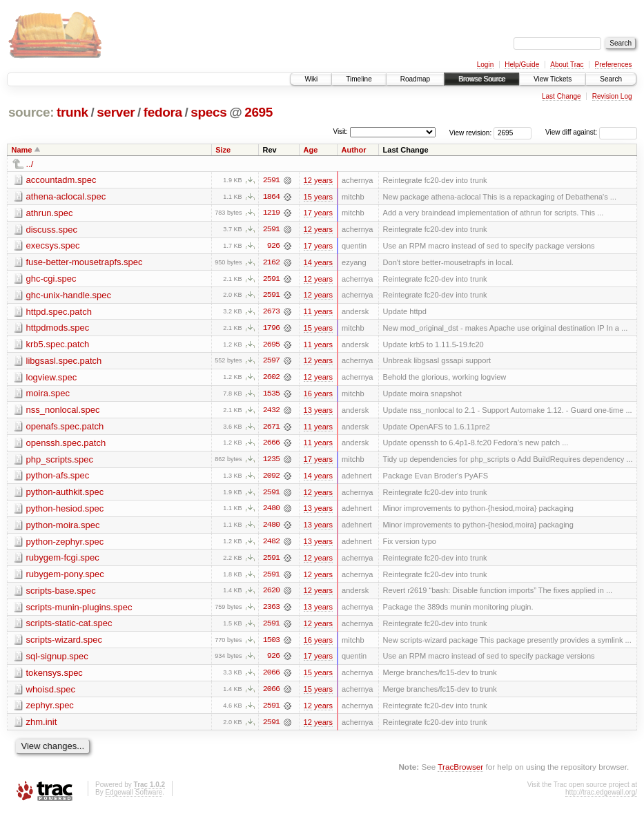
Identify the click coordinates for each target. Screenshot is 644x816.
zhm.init (42, 727)
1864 (271, 197)
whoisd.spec (51, 693)
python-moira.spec (63, 528)
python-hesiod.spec (65, 511)
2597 (271, 362)
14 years (318, 263)
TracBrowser (460, 771)
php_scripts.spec (60, 462)
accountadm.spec (61, 180)
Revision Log (612, 96)
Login (485, 65)
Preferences (614, 65)
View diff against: (591, 132)
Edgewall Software (134, 797)
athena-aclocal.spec (66, 196)
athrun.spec (50, 213)
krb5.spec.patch (58, 346)
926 (273, 246)
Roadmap (415, 79)
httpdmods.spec (58, 329)
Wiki (311, 79)
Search (611, 79)
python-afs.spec (58, 478)
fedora (163, 112)
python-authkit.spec (65, 495)
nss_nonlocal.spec (63, 412)
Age (311, 150)
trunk (72, 112)
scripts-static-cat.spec (69, 627)
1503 (271, 644)
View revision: (471, 132)
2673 (271, 313)
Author (354, 150)
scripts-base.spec (61, 594)
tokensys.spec (55, 677)
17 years (318, 213)
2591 (271, 180)
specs (208, 112)
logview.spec (52, 379)
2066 (271, 677)
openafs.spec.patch (65, 428)
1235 (271, 462)
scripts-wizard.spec (65, 644)
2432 (271, 412)
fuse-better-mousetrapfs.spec (85, 263)
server (116, 112)
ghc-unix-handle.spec (69, 296)
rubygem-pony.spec (65, 577)
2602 (271, 379)
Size (223, 150)
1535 (271, 396)
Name (22, 150)
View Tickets (553, 79)
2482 (271, 545)
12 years (318, 180)
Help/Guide (522, 65)
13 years (318, 412)
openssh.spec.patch (66, 445)
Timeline (359, 79)
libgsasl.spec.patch (64, 362)
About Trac (567, 65)
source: (31, 112)
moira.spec (48, 395)
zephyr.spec (50, 710)
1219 (271, 213)
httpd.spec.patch (59, 312)
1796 (271, 329)
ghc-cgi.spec (51, 279)
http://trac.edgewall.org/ (601, 797)
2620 (271, 594)
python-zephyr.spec (65, 544)
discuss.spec (52, 230)
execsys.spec (53, 246)
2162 (271, 263)
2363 (271, 611)
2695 (258, 112)
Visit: (340, 132)
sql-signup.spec (57, 660)
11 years (318, 313)
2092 (271, 478)
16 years (318, 396)
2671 (271, 429)
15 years (318, 197)
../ (30, 164)
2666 (271, 445)
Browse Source (482, 79)
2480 (271, 512)
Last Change (562, 96)
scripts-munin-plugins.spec (79, 611)
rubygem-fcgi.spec (63, 561)
